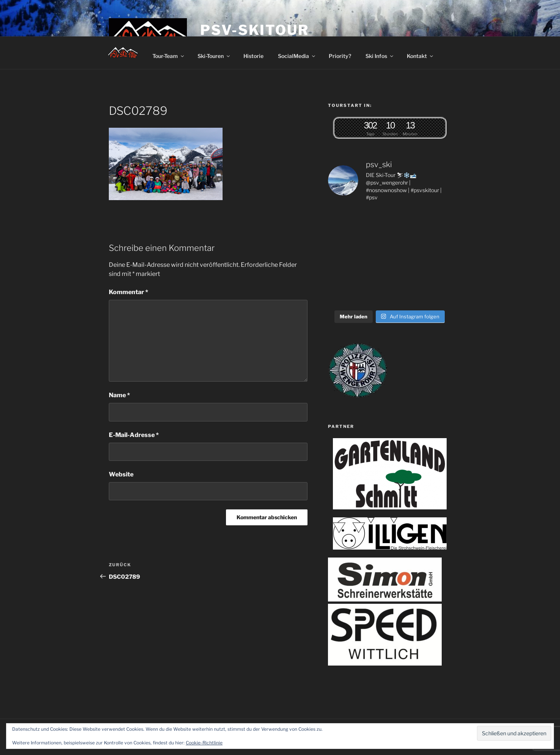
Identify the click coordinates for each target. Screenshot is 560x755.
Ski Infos (380, 56)
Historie (253, 56)
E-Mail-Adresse (134, 435)
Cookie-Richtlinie (204, 743)
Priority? (340, 56)
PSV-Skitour (255, 30)
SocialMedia (297, 56)
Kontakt (420, 56)
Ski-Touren (214, 56)
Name (119, 395)
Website (121, 474)
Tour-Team (169, 56)
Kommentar (129, 292)
